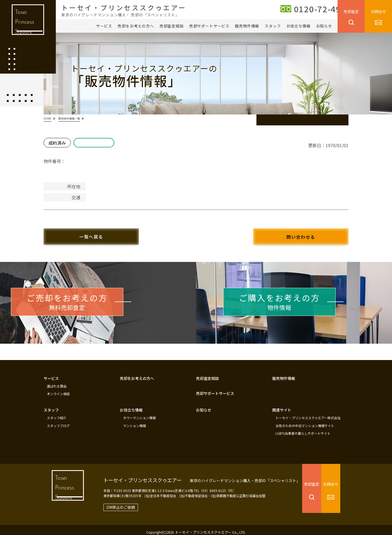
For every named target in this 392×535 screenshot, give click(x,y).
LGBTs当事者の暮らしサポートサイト (303, 429)
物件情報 (291, 301)
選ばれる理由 (57, 383)
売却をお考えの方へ (136, 26)
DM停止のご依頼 (113, 503)
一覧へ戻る (98, 234)
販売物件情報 (247, 26)
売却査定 (351, 11)
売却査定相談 (172, 26)
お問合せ (378, 11)
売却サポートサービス (209, 26)
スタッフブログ (58, 422)
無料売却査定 (79, 301)
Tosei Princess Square (24, 24)
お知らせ (324, 26)
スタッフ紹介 (57, 414)
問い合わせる (294, 235)
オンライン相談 (58, 391)
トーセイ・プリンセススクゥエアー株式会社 (308, 414)
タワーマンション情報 (139, 414)
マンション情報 (134, 422)
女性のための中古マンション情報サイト (305, 422)
